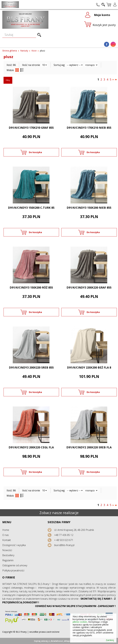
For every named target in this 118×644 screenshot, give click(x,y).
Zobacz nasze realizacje (59, 513)
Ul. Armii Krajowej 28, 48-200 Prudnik (74, 530)
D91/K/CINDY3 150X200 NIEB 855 (89, 208)
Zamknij (110, 640)
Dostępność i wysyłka (14, 545)
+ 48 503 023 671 (64, 540)
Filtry (8, 80)
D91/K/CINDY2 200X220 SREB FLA (89, 447)
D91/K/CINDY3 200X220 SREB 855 (31, 367)
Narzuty (24, 51)
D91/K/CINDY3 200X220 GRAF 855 (89, 287)
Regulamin (8, 560)
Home (6, 530)
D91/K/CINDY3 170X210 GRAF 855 (31, 128)
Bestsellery (8, 555)
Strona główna (10, 51)
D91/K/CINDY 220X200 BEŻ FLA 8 (89, 367)
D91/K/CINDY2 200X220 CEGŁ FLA (31, 447)
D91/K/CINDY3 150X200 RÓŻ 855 (31, 287)
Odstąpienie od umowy (15, 565)
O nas (6, 535)
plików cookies (80, 622)
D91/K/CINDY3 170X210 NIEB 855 (89, 128)
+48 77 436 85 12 (64, 535)
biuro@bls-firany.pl (64, 545)
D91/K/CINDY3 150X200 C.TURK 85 (31, 208)
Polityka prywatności (13, 570)
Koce (34, 51)
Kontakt (7, 540)
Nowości (7, 550)
